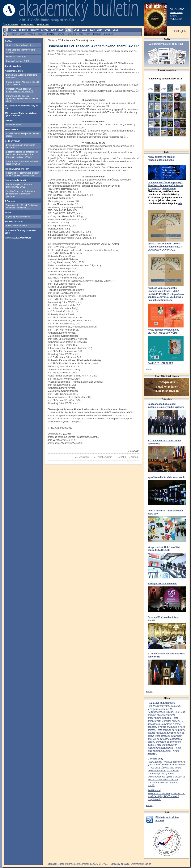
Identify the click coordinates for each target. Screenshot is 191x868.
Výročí (8, 213)
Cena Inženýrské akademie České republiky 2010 (22, 163)
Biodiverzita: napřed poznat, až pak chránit (23, 135)
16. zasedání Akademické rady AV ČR (22, 107)
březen (31, 34)
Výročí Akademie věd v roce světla (166, 477)
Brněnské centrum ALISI (17, 61)
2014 (100, 30)
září (81, 34)
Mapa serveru (27, 24)
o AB (14, 30)
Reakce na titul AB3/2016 (161, 703)
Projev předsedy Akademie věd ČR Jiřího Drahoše (22, 83)
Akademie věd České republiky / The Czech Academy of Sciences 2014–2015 (165, 186)
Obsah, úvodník (13, 66)
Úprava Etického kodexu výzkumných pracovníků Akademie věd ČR (22, 98)
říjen (88, 34)
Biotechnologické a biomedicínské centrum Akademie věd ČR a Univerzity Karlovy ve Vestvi (22, 154)
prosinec (109, 34)
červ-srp (72, 34)
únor (22, 34)
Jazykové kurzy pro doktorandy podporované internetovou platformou (21, 194)
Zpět (121, 457)
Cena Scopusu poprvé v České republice (21, 51)
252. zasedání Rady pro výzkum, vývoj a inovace (21, 114)
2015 (108, 30)
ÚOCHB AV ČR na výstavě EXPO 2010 (21, 232)
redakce (24, 30)
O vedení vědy (155, 759)
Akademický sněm (14, 71)
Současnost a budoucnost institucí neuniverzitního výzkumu (166, 406)
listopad (97, 34)
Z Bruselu (10, 201)
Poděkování (154, 790)
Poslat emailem (104, 457)
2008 (53, 30)
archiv (45, 30)
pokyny (35, 30)
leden (14, 34)
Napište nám (43, 24)
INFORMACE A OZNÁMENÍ (18, 238)
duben (41, 34)
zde (180, 203)
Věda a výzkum (13, 141)
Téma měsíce (12, 129)
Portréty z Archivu (14, 221)
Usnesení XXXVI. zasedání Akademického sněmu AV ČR (20, 90)
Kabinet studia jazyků (16, 180)
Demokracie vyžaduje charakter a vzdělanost (22, 76)
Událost (9, 120)
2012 (84, 30)
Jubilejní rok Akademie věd (162, 584)
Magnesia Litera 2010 (16, 57)
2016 (115, 30)
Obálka (8, 41)
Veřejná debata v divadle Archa (21, 45)
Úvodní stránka (10, 24)
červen (61, 34)
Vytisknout (84, 457)
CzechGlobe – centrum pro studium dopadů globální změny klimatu (23, 174)
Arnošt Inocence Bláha (17, 225)
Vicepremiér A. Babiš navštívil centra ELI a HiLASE (164, 549)
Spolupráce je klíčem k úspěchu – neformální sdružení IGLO (22, 206)
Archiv (149, 369)
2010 (69, 30)
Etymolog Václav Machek (18, 217)
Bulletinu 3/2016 (166, 730)
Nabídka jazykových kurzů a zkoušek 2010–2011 (19, 186)
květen (51, 34)
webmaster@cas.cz (141, 864)
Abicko (51, 40)
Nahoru (135, 457)
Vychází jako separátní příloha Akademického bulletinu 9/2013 (165, 245)
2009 (61, 30)
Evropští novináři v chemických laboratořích (21, 146)
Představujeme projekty (17, 169)
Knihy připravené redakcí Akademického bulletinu (161, 158)
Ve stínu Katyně (13, 125)
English (180, 31)
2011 (76, 30)
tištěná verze (169, 189)
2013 (92, 30)
